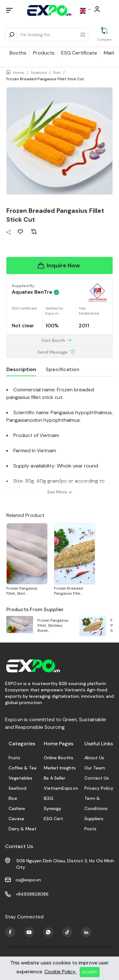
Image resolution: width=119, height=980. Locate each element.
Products (44, 53)
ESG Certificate (79, 53)
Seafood (39, 73)
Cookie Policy (61, 972)
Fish (57, 73)
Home (19, 73)
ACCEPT (90, 972)
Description (21, 369)
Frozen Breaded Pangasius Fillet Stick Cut (45, 79)
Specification (63, 369)
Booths (18, 53)
